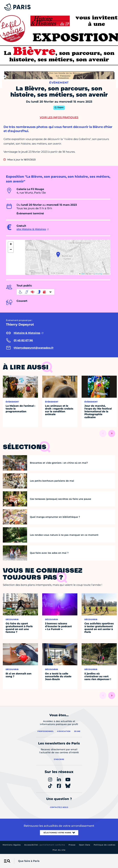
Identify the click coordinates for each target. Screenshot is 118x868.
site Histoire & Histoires (31, 229)
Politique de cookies (105, 845)
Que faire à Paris (29, 861)
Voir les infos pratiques (59, 117)
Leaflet (82, 274)
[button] (58, 255)
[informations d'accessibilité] (36, 292)
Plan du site (59, 850)
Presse (72, 845)
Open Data (85, 845)
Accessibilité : (45, 845)
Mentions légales (12, 845)
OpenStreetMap (98, 274)
